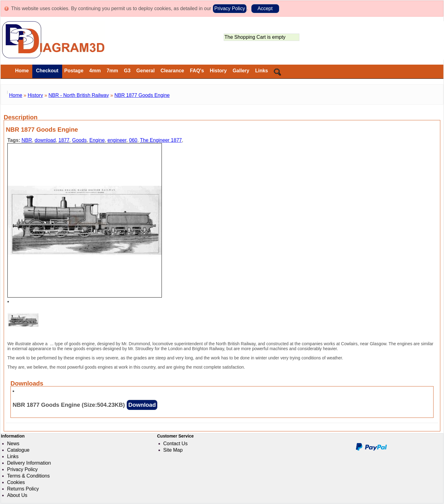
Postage (74, 71)
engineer (117, 140)
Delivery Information (29, 463)
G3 (127, 71)
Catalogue (18, 450)
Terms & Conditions (28, 476)
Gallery (241, 71)
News (13, 444)
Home (22, 71)
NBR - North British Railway (79, 95)
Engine (97, 140)
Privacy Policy (230, 8)
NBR (27, 140)
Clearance (172, 71)
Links (262, 71)
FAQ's (197, 71)
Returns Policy (23, 489)
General (146, 71)
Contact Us (176, 444)
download (45, 140)
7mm (112, 71)
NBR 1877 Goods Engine (142, 95)
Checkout (46, 71)
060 (133, 140)
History (218, 71)
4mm (95, 71)
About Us (17, 495)
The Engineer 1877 (161, 140)
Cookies (16, 482)
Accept (265, 8)
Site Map (173, 450)
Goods (79, 140)
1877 (64, 140)
